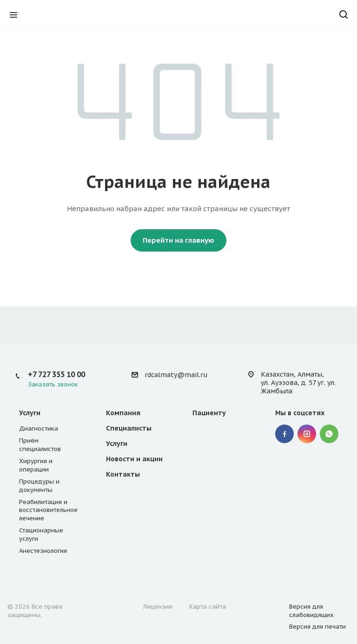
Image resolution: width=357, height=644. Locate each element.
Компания (123, 413)
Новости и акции (134, 459)
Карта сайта (208, 607)
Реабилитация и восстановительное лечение (48, 510)
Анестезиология (43, 551)
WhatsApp (329, 434)
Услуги (30, 413)
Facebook (284, 434)
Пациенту (209, 413)
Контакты (123, 474)
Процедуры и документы (39, 486)
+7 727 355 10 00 (56, 374)
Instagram (307, 434)
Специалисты (129, 428)
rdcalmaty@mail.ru (176, 375)
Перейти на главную (178, 240)
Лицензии (158, 607)
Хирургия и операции (36, 465)
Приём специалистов (40, 445)
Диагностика (39, 428)
